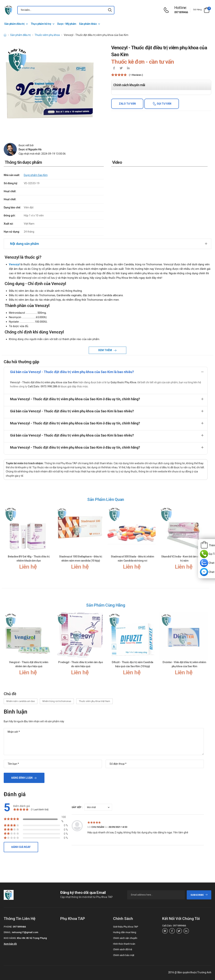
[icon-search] (110, 10)
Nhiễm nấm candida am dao (21, 701)
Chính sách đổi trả (123, 949)
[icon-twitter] (121, 68)
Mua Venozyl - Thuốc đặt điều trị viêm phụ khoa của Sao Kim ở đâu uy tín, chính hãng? (75, 399)
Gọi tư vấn (164, 104)
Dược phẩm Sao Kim (36, 175)
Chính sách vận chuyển (125, 938)
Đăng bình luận (22, 778)
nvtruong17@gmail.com (25, 932)
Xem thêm (105, 350)
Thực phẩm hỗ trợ (41, 24)
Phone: (8, 927)
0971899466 (181, 12)
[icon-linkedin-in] (128, 68)
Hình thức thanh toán (124, 944)
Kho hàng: (10, 938)
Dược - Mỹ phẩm (67, 24)
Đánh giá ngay (21, 847)
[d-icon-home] (5, 35)
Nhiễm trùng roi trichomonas (57, 701)
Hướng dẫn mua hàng (125, 932)
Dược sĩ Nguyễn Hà (30, 149)
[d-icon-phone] (167, 10)
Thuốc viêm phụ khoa (47, 35)
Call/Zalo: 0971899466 (174, 926)
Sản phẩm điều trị (14, 24)
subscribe (199, 895)
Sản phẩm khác (88, 24)
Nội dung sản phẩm (24, 244)
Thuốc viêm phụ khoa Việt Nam (94, 701)
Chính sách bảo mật (124, 955)
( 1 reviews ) (136, 75)
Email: (8, 932)
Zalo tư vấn (127, 104)
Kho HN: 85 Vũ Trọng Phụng (32, 938)
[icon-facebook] (114, 68)
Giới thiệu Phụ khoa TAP (126, 927)
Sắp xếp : (77, 807)
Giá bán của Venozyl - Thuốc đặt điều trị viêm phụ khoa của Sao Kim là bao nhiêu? (72, 372)
